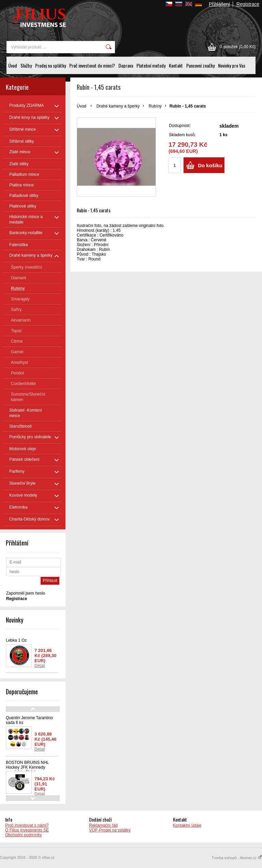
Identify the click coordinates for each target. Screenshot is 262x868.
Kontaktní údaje (187, 825)
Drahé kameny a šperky (118, 106)
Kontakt (176, 65)
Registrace (248, 4)
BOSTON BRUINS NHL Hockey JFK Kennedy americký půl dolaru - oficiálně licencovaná (27, 770)
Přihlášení (219, 4)
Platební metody (151, 65)
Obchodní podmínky (23, 835)
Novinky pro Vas (232, 65)
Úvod (13, 65)
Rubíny (155, 106)
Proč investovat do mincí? (92, 65)
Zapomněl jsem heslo (26, 593)
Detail (40, 666)
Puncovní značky (200, 65)
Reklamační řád (103, 825)
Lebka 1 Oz (16, 640)
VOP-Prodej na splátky (110, 830)
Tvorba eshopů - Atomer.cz (237, 858)
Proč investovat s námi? (27, 825)
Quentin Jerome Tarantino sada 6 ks (29, 720)
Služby (26, 65)
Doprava (126, 65)
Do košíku (210, 165)
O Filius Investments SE (27, 830)
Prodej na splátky (50, 65)
